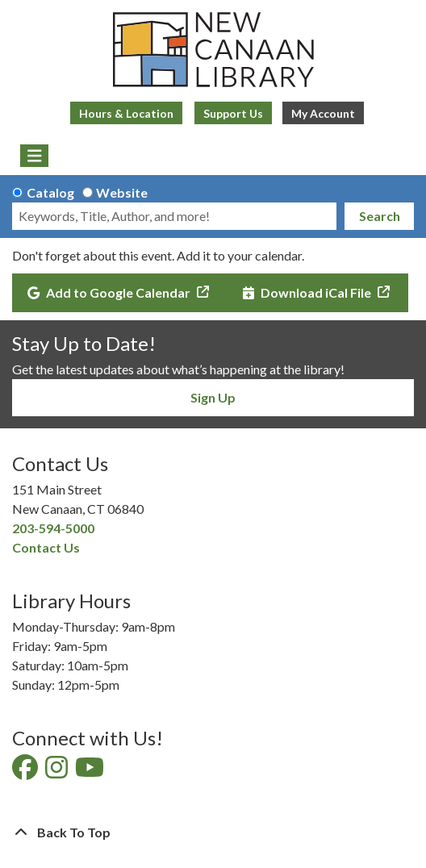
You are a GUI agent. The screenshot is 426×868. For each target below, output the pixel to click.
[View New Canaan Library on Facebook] (26, 772)
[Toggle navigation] (34, 156)
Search (380, 216)
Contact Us (46, 547)
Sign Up (213, 397)
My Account (323, 113)
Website (122, 192)
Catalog (50, 192)
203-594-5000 (53, 528)
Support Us (233, 113)
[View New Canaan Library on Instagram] (58, 772)
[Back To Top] (213, 833)
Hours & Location (126, 113)
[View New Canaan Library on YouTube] (91, 772)
